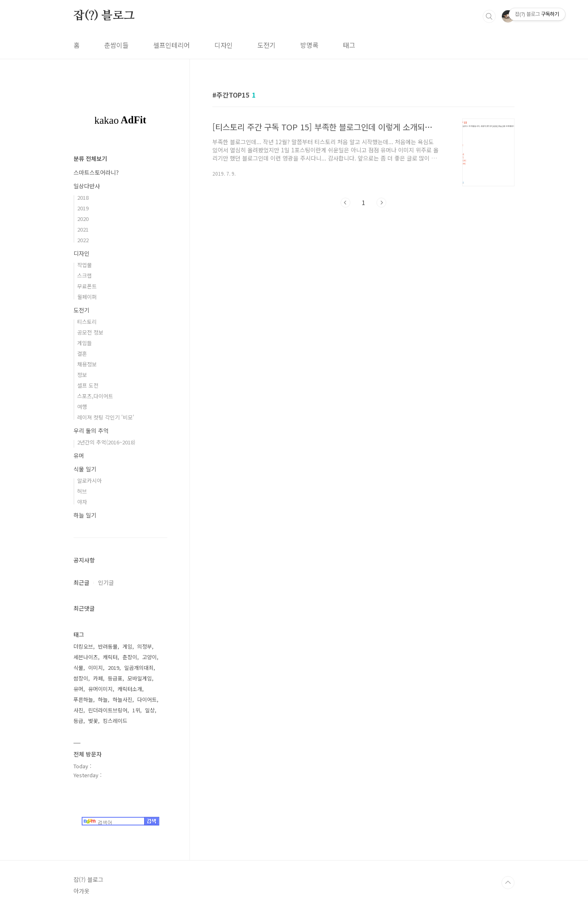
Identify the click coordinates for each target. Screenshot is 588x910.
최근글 (81, 582)
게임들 (85, 343)
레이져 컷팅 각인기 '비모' (106, 417)
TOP (508, 883)
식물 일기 (85, 469)
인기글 (106, 582)
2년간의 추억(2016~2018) (106, 442)
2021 (83, 229)
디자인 (224, 45)
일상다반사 (87, 186)
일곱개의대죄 (139, 668)
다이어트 (147, 699)
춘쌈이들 (116, 45)
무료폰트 (87, 286)
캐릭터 (110, 657)
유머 (79, 455)
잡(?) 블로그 (104, 16)
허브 (82, 491)
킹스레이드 (115, 721)
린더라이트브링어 (108, 710)
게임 (127, 646)
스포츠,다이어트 (95, 396)
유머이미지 (100, 689)
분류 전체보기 (90, 158)
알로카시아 (89, 481)
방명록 (309, 45)
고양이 (149, 657)
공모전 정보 (90, 332)
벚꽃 (93, 721)
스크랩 (85, 275)
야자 (82, 502)
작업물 (85, 265)
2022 (83, 240)
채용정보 (87, 364)
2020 (83, 219)
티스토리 (87, 322)
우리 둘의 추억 (91, 430)
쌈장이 (81, 678)
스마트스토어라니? (96, 172)
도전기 (266, 45)
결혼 (82, 354)
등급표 (115, 678)
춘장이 (130, 657)
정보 (82, 375)
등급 (78, 721)
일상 (150, 710)
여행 (82, 407)
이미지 (96, 668)
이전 (345, 203)
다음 (381, 203)
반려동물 (108, 646)
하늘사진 (122, 699)
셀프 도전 (88, 385)
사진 (78, 710)
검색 (489, 16)
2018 (83, 197)
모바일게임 (140, 678)
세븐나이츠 (86, 657)
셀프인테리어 (171, 45)
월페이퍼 (87, 297)
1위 (136, 710)
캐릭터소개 (130, 689)
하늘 (103, 699)
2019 (83, 208)
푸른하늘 (83, 699)
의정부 (145, 646)
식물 (78, 668)
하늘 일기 (85, 515)
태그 (349, 45)
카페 (98, 678)
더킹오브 (83, 646)
